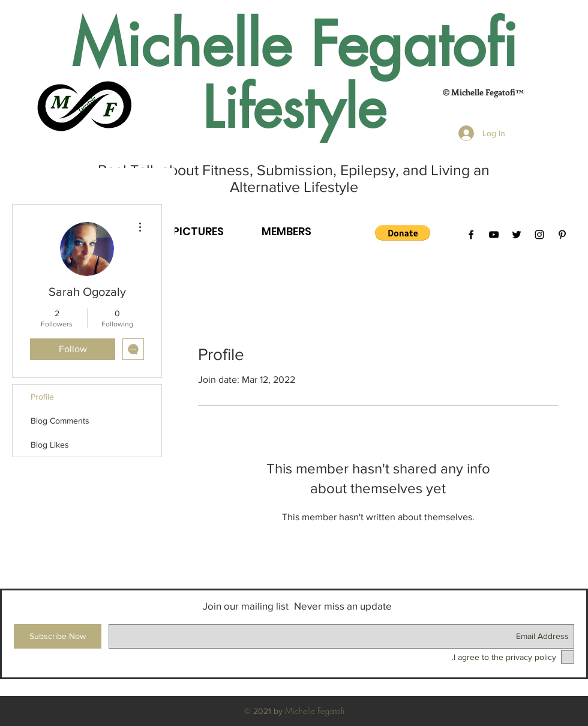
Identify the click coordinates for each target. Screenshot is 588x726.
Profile (42, 397)
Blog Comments (60, 421)
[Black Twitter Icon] (517, 235)
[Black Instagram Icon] (539, 235)
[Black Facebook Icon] (471, 235)
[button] (403, 233)
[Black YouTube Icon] (494, 235)
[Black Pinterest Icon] (562, 235)
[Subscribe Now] (58, 636)
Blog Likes (50, 445)
